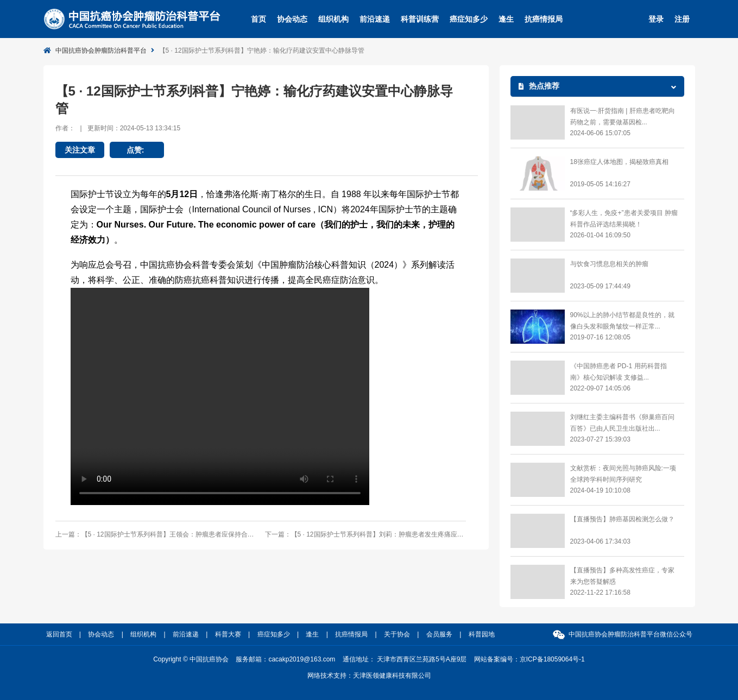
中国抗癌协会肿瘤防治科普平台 (101, 51)
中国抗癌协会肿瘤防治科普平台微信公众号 (630, 634)
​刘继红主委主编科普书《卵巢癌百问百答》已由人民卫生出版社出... (622, 423)
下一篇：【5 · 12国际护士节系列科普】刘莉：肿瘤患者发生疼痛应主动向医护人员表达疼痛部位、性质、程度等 (365, 534)
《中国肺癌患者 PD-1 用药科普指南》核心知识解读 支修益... (619, 372)
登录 (656, 19)
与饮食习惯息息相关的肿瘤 (609, 264)
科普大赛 (228, 634)
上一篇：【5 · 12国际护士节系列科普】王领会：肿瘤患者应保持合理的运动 (156, 534)
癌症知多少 (469, 19)
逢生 (506, 19)
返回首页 (59, 634)
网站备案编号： (529, 659)
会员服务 (439, 634)
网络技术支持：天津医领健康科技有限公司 (369, 676)
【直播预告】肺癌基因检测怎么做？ (622, 519)
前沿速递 (375, 19)
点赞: (137, 150)
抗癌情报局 (544, 19)
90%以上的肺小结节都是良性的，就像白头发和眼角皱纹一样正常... (622, 321)
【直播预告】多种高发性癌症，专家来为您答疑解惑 (622, 576)
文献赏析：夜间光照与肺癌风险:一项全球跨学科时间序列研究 (623, 474)
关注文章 (80, 150)
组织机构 (333, 19)
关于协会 (397, 634)
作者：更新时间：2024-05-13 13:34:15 (118, 128)
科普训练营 (420, 19)
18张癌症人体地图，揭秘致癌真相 (619, 162)
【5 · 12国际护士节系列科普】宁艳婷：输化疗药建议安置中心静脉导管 (262, 51)
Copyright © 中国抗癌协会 (191, 659)
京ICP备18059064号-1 (552, 659)
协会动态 (292, 19)
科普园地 (482, 634)
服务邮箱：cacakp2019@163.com (285, 659)
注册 (682, 19)
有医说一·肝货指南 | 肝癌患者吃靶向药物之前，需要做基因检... (623, 116)
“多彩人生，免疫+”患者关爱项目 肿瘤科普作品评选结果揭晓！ (624, 219)
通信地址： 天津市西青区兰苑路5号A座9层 (405, 659)
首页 (258, 19)
